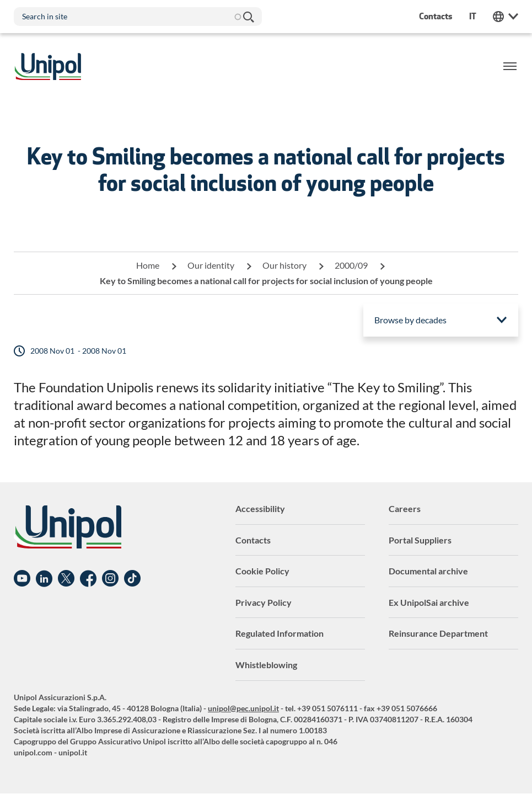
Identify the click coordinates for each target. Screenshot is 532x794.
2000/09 (351, 265)
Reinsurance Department (438, 633)
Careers (405, 508)
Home (148, 265)
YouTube (22, 579)
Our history (284, 265)
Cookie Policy (262, 571)
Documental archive (428, 571)
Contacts (253, 540)
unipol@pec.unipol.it (243, 708)
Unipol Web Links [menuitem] (506, 17)
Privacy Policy (264, 602)
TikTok (132, 579)
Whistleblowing (266, 665)
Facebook (88, 579)
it (473, 16)
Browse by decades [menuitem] (410, 320)
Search (248, 17)
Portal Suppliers (420, 540)
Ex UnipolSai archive (429, 602)
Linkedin (44, 579)
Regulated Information (280, 633)
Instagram (110, 579)
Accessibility (260, 508)
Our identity (211, 265)
